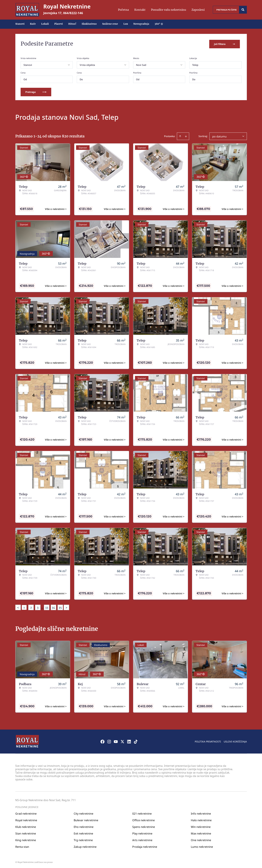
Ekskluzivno (89, 24)
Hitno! (72, 24)
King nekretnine (26, 839)
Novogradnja (141, 24)
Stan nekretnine (26, 833)
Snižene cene (110, 24)
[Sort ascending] (180, 136)
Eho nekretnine (84, 826)
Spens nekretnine (144, 826)
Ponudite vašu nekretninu (169, 10)
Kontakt (140, 10)
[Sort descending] (186, 136)
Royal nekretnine (26, 819)
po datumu (219, 136)
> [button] (66, 607)
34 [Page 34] (53, 607)
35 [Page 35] (60, 607)
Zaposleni (198, 10)
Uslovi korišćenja (235, 741)
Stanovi (20, 24)
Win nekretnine (201, 826)
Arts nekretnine (142, 839)
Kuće (33, 24)
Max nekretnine (201, 833)
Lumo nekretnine (202, 846)
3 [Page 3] (38, 607)
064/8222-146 (73, 13)
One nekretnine (201, 839)
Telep (195, 64)
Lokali (45, 24)
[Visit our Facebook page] (102, 741)
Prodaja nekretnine (145, 846)
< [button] (18, 607)
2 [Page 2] (31, 607)
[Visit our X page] (122, 741)
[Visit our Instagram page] (109, 741)
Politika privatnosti (208, 741)
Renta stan (22, 846)
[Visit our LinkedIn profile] (129, 741)
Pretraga (36, 91)
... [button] (42, 607)
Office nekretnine (144, 819)
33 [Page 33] (47, 607)
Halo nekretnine (201, 819)
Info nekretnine (201, 813)
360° (159, 24)
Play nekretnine (142, 833)
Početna (123, 10)
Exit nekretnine (83, 833)
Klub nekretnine (26, 826)
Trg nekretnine (83, 839)
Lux (126, 24)
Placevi (59, 24)
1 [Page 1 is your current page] (24, 607)
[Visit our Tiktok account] (136, 741)
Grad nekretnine (26, 813)
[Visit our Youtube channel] (116, 741)
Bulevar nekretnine (86, 819)
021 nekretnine (142, 813)
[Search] (243, 10)
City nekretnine (84, 813)
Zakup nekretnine (85, 846)
